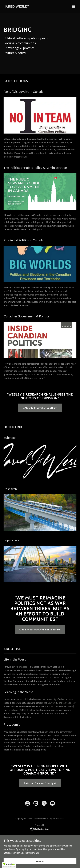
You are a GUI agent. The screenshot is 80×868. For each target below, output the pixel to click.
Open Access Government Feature (40, 629)
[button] (73, 7)
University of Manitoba (59, 703)
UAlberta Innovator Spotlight (40, 408)
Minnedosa (21, 667)
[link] (17, 7)
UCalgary (14, 710)
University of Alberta (56, 699)
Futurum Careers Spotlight (40, 783)
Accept (40, 861)
